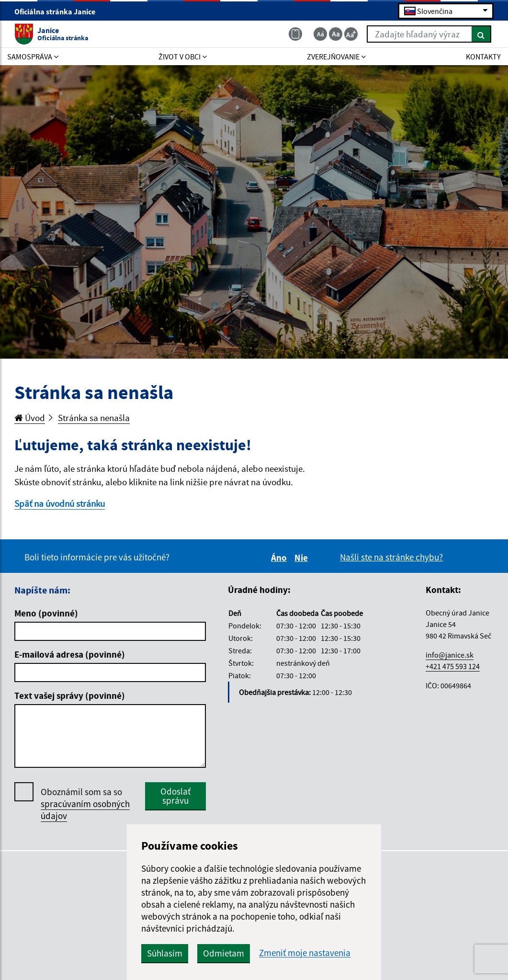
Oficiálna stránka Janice (59, 11)
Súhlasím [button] (165, 953)
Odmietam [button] (224, 953)
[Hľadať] (481, 34)
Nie (303, 558)
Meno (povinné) (46, 613)
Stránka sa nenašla (94, 418)
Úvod (30, 418)
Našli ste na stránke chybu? (391, 557)
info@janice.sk (450, 655)
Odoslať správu (175, 796)
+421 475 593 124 (453, 666)
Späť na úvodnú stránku (60, 503)
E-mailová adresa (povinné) (70, 654)
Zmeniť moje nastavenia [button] (305, 953)
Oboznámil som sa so (85, 804)
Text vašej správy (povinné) (70, 695)
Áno (280, 558)
